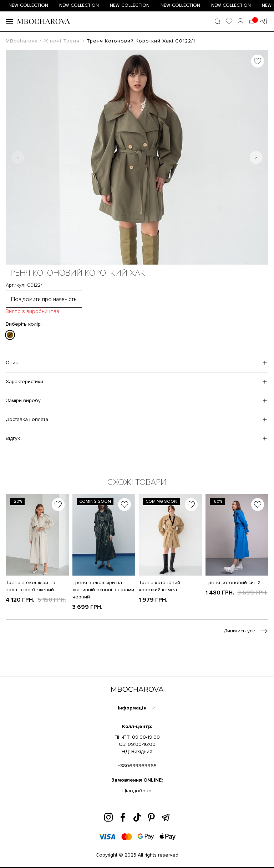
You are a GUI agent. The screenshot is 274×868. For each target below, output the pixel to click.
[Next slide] (256, 157)
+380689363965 (137, 766)
